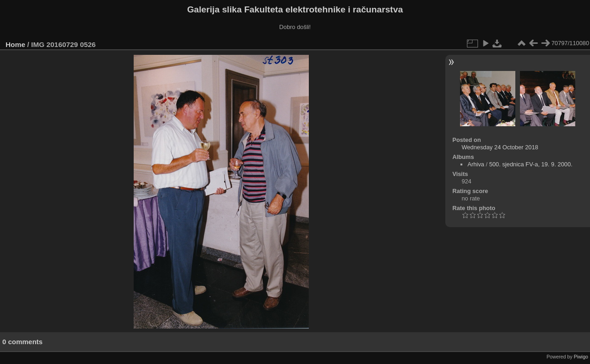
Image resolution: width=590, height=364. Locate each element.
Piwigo (581, 357)
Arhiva (476, 164)
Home (15, 44)
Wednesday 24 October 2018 (500, 147)
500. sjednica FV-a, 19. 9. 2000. (531, 164)
